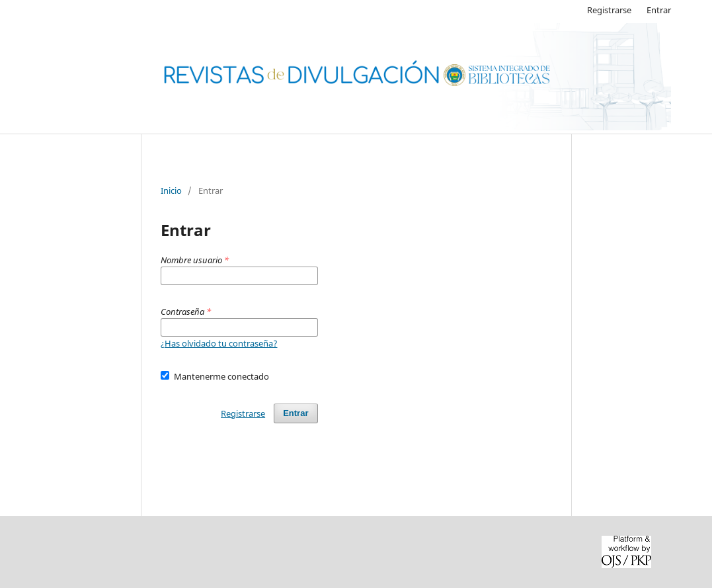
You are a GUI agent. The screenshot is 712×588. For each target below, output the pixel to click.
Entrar (659, 10)
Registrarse (609, 10)
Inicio (171, 190)
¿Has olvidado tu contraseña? (219, 343)
